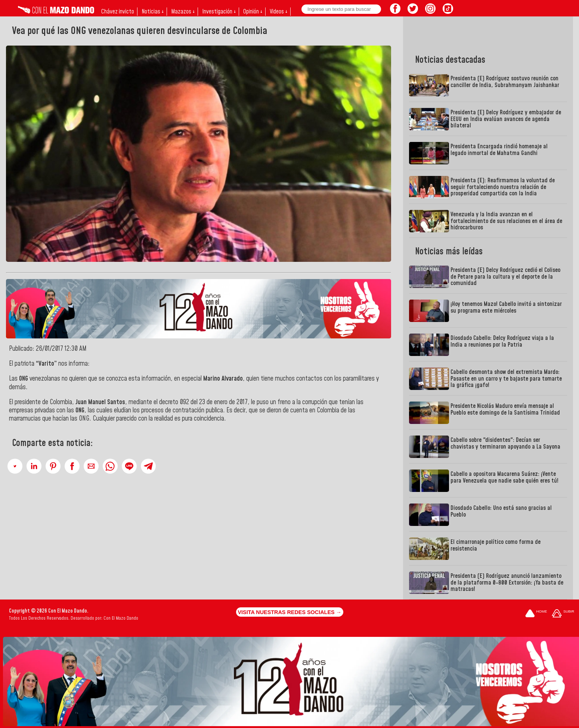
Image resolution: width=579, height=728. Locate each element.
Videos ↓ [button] (278, 12)
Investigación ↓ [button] (219, 12)
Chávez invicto (118, 12)
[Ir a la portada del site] (536, 614)
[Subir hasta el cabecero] (563, 614)
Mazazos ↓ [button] (183, 12)
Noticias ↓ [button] (153, 12)
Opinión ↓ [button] (253, 12)
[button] (15, 466)
